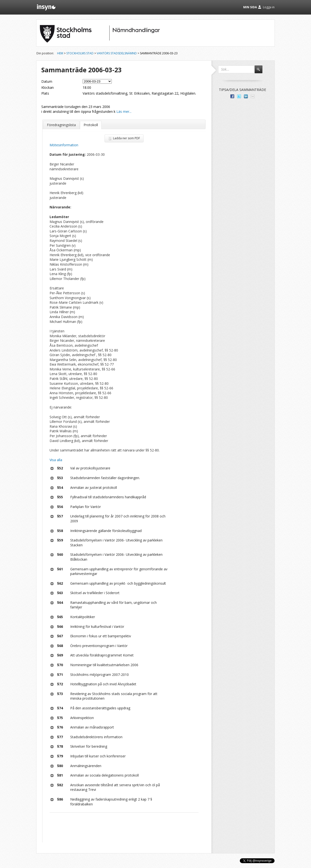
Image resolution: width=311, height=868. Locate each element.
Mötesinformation (64, 145)
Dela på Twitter (239, 96)
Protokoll (91, 125)
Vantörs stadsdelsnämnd (117, 53)
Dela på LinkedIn (246, 96)
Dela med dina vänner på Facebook (232, 96)
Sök (261, 72)
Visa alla (56, 460)
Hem (60, 53)
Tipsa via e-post (253, 96)
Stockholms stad (80, 53)
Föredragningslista (61, 125)
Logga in (269, 7)
